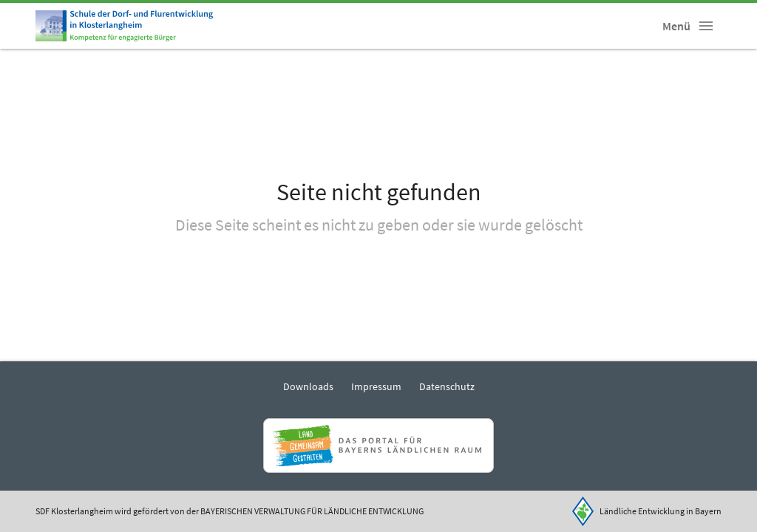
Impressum (376, 386)
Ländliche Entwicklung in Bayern (661, 511)
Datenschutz (447, 386)
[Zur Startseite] (124, 26)
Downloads (308, 386)
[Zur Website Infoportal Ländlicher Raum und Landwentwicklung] (378, 446)
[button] (706, 26)
